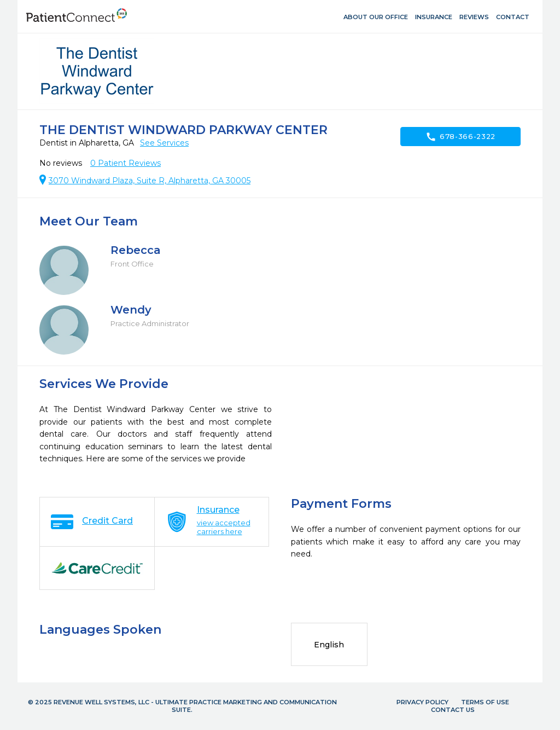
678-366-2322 (460, 137)
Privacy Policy (422, 702)
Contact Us (453, 710)
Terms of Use (485, 702)
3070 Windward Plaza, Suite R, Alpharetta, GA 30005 (150, 181)
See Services (164, 143)
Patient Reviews (126, 163)
